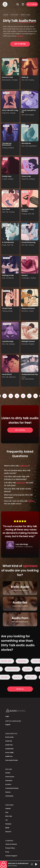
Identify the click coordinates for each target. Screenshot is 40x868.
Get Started (32, 4)
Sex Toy (32, 677)
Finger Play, (6, 113)
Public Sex (6, 291)
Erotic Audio (9, 737)
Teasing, (5, 148)
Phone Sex (26, 225)
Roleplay (6, 60)
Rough (10, 311)
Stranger (15, 80)
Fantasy (14, 15)
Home (5, 15)
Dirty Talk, (25, 80)
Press (7, 852)
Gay (7, 812)
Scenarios (9, 780)
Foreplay (13, 113)
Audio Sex (9, 741)
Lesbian (8, 808)
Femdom (25, 126)
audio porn (24, 466)
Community (9, 796)
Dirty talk (25, 15)
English (8, 725)
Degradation (33, 146)
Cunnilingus (7, 324)
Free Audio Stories (12, 760)
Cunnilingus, (26, 278)
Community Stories (12, 788)
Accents (8, 784)
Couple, (5, 179)
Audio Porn (27, 21)
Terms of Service (11, 844)
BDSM (5, 159)
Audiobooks (9, 749)
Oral (24, 258)
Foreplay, (24, 214)
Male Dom (6, 258)
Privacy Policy (10, 848)
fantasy (20, 36)
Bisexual (24, 661)
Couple (25, 60)
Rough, (4, 245)
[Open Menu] (23, 4)
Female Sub (10, 278)
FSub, (4, 278)
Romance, (25, 311)
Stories (8, 773)
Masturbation (27, 93)
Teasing (31, 80)
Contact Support (11, 856)
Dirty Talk (6, 93)
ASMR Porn (9, 756)
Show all (20, 689)
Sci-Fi (19, 677)
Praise (25, 291)
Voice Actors (10, 777)
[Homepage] (9, 4)
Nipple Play (11, 669)
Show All (8, 832)
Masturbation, (7, 80)
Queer (26, 669)
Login (7, 716)
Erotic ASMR (9, 753)
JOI (6, 820)
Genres (8, 792)
